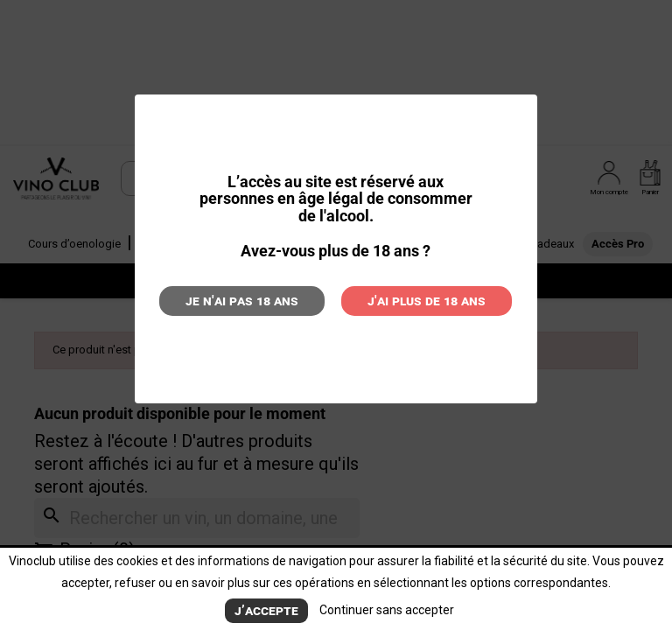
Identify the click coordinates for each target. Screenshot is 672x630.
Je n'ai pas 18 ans (242, 301)
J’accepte (266, 610)
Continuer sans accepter (387, 610)
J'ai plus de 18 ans (427, 301)
